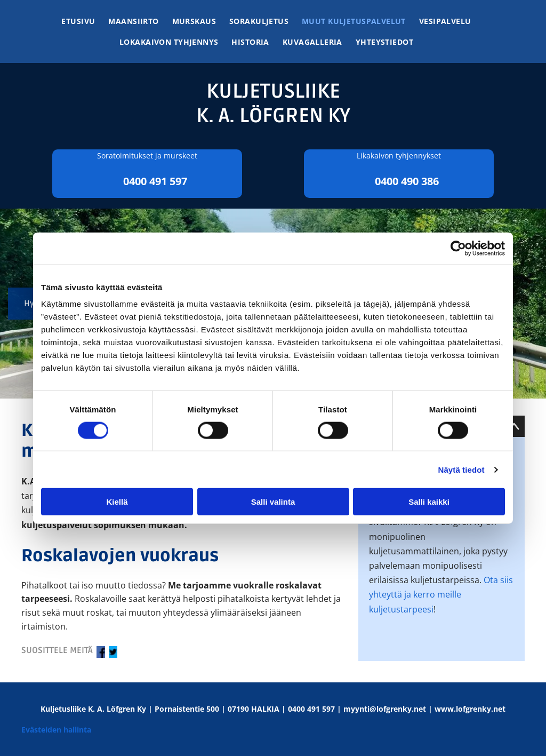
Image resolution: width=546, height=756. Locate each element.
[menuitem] (85, 21)
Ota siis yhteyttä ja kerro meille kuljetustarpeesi (441, 594)
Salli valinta (273, 502)
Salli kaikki (429, 502)
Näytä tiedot (461, 469)
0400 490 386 (407, 181)
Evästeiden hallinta (56, 730)
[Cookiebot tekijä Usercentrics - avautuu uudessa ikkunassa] (458, 248)
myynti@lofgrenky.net (385, 709)
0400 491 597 (155, 181)
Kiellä (117, 502)
